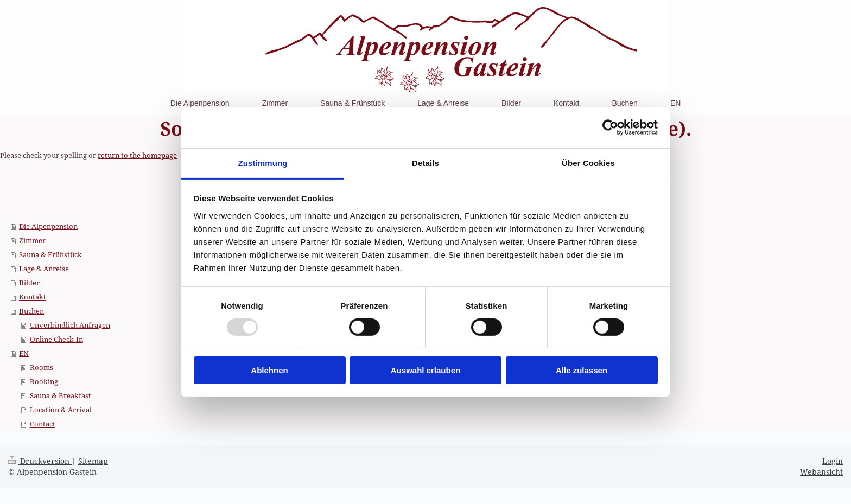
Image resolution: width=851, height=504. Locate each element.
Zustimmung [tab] (263, 162)
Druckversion (40, 461)
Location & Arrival (61, 410)
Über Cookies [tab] (588, 162)
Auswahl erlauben (426, 370)
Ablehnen (269, 370)
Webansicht (821, 472)
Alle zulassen (582, 370)
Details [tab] (426, 162)
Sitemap (93, 461)
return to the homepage (137, 155)
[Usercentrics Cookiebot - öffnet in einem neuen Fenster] (610, 127)
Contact (43, 424)
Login (833, 461)
